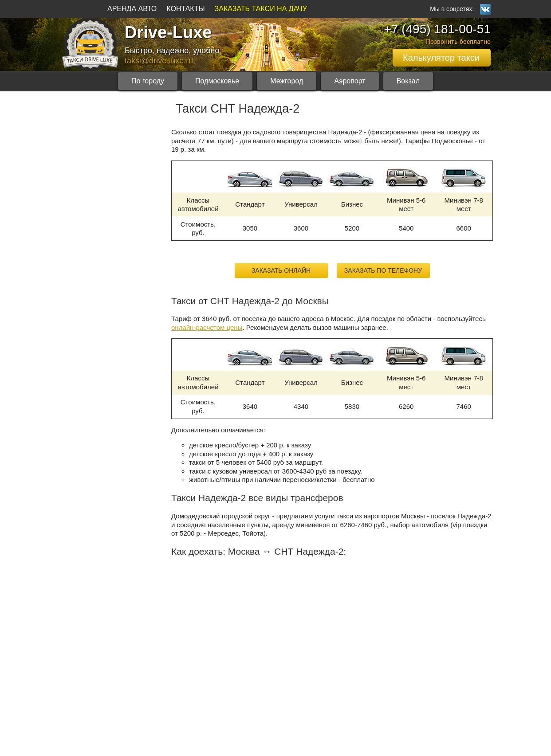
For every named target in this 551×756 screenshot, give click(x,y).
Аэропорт (350, 81)
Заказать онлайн (281, 270)
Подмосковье (217, 81)
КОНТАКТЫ (185, 9)
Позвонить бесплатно (458, 41)
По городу (148, 81)
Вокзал (408, 81)
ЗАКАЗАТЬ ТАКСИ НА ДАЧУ (261, 9)
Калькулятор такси (441, 58)
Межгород (287, 81)
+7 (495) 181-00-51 (437, 29)
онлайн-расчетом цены (207, 327)
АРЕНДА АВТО (132, 9)
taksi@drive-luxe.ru (159, 61)
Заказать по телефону (383, 270)
